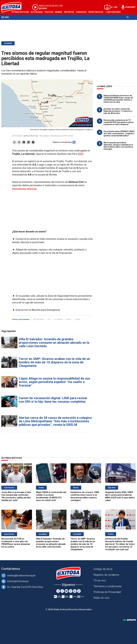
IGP (81, 154)
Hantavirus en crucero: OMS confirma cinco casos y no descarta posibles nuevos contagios (85, 496)
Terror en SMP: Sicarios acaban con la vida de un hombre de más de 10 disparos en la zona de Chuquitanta (54, 362)
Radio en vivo (101, 598)
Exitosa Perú (114, 12)
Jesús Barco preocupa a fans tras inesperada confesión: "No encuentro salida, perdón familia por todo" (16, 496)
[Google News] (75, 591)
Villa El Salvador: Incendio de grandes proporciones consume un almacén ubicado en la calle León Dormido (54, 343)
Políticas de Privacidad (107, 592)
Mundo (59, 12)
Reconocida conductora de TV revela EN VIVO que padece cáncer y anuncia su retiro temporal (119, 122)
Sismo (69, 319)
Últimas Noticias (20, 12)
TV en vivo (100, 581)
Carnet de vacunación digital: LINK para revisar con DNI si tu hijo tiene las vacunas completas (53, 400)
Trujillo (77, 319)
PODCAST (131, 7)
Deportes (69, 12)
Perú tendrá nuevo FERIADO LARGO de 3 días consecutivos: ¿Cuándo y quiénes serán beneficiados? (119, 134)
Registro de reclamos (106, 575)
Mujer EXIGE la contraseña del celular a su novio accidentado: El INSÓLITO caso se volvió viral (51, 496)
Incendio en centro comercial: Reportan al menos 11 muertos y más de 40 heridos (118, 111)
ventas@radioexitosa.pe (21, 575)
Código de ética (103, 569)
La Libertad (58, 319)
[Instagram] (71, 591)
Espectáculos (96, 12)
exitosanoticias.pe (18, 581)
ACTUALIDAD (38, 319)
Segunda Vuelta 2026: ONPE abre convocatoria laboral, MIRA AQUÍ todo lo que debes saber (120, 496)
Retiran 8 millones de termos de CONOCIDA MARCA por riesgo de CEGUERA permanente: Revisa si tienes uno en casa (118, 99)
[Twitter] (62, 591)
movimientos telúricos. (25, 189)
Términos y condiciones (108, 586)
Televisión (17, 22)
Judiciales (81, 12)
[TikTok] (79, 591)
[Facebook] (58, 591)
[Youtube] (66, 591)
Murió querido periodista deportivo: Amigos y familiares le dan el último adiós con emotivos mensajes (118, 146)
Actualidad (37, 12)
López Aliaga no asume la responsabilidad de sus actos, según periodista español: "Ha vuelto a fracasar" (54, 382)
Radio (27, 22)
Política (49, 12)
